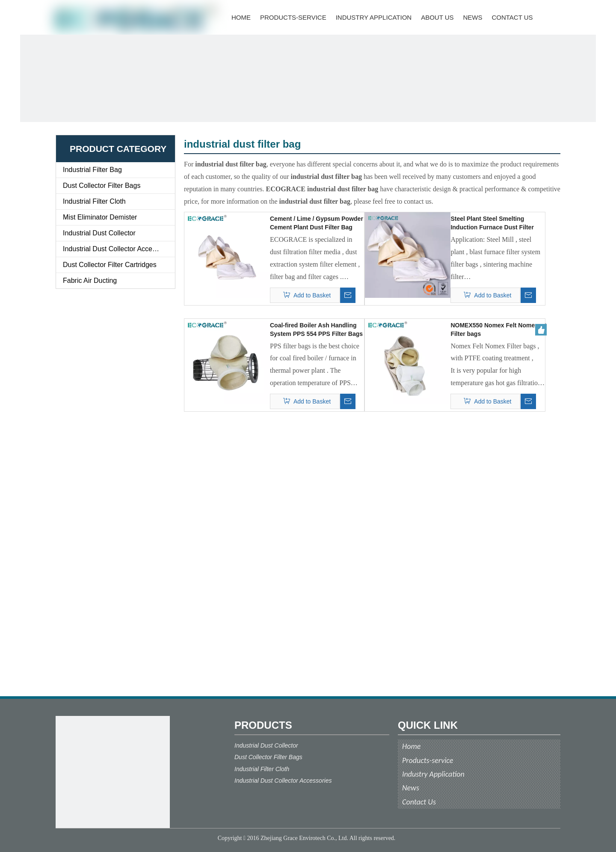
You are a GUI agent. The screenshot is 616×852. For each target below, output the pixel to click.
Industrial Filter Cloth (94, 201)
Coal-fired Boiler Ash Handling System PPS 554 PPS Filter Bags (316, 330)
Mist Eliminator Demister (100, 217)
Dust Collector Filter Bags (102, 186)
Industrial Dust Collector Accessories (118, 249)
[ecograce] (113, 773)
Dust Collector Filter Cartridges (110, 265)
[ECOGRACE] (308, 78)
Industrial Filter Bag (92, 170)
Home (411, 746)
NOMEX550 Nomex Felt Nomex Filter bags (494, 330)
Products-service (428, 760)
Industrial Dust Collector (99, 233)
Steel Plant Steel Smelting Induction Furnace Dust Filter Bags (492, 223)
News (411, 788)
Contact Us (419, 802)
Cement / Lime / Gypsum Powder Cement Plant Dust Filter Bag (317, 223)
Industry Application (433, 774)
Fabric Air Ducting (90, 281)
